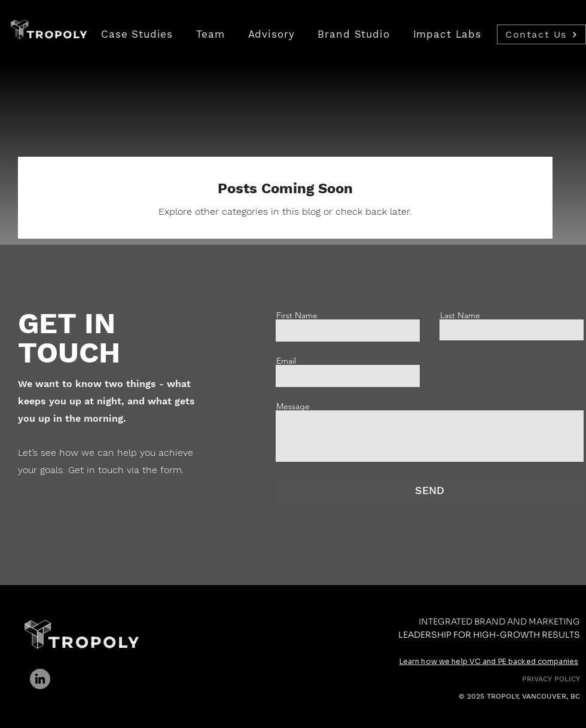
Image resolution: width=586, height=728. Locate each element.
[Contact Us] (541, 34)
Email (286, 361)
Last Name (460, 315)
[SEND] (430, 491)
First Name (297, 315)
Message (293, 406)
